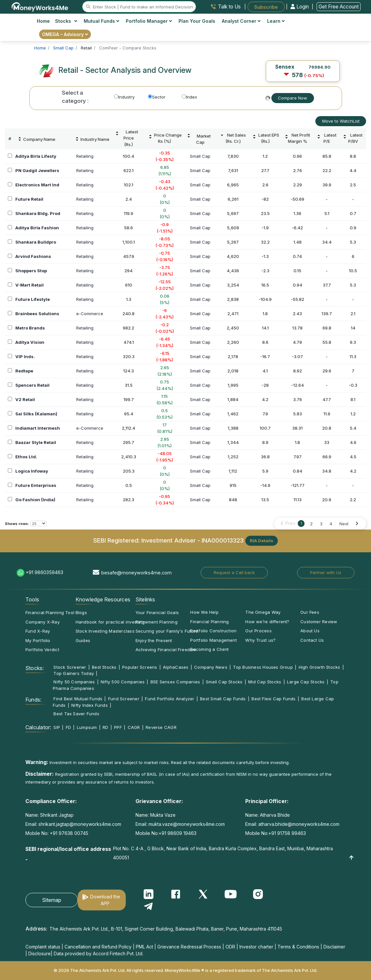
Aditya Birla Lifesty (36, 156)
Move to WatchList (341, 121)
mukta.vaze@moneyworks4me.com (187, 824)
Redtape (24, 371)
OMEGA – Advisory (65, 34)
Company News (211, 667)
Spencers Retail (32, 385)
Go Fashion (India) (35, 500)
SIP (57, 727)
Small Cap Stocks (224, 682)
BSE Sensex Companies (175, 682)
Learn (276, 21)
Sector (157, 97)
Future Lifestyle (33, 299)
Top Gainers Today (74, 673)
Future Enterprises (36, 485)
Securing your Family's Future (167, 631)
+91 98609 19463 (178, 833)
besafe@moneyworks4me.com (136, 573)
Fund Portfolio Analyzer (170, 699)
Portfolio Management (213, 640)
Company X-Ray (43, 622)
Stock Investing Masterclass (105, 631)
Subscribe (266, 7)
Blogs (81, 612)
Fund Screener (124, 699)
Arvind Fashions (33, 256)
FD (68, 727)
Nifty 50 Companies (74, 682)
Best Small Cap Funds (223, 699)
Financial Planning (209, 622)
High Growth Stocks (320, 667)
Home (43, 21)
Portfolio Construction (213, 631)
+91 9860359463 (44, 572)
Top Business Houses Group (263, 667)
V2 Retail (25, 399)
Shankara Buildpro (36, 242)
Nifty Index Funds (90, 705)
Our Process (258, 631)
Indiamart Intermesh (38, 428)
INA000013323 (223, 540)
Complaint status (43, 947)
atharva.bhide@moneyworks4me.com (299, 824)
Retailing (85, 156)
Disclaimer (334, 947)
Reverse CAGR (161, 727)
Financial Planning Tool (50, 612)
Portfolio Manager (149, 21)
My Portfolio (38, 640)
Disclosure (40, 953)
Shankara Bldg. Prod (38, 213)
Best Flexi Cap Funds (273, 699)
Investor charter (256, 947)
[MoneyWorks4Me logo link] (40, 6)
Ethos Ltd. (26, 457)
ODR (230, 947)
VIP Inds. (25, 356)
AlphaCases (176, 667)
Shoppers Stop (31, 271)
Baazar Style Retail (36, 442)
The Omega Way (263, 612)
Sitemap (52, 900)
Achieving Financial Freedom (166, 650)
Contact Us (312, 640)
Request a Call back (234, 572)
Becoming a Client (209, 649)
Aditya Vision (30, 342)
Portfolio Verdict (42, 650)
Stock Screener (70, 667)
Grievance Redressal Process (189, 947)
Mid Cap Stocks (265, 682)
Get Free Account (339, 7)
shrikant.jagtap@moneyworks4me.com (80, 824)
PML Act (144, 947)
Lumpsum (87, 727)
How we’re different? (267, 622)
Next (344, 524)
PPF (118, 727)
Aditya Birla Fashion (37, 228)
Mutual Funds (101, 21)
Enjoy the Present (154, 640)
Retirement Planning (157, 622)
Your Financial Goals (157, 612)
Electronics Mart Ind (37, 185)
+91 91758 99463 (287, 833)
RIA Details (262, 541)
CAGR (134, 727)
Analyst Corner (241, 21)
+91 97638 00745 (68, 833)
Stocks (66, 21)
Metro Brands (30, 328)
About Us (310, 631)
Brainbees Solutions (37, 314)
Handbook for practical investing (110, 622)
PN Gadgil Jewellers (37, 170)
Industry (124, 97)
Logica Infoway (32, 471)
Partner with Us (326, 572)
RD (105, 727)
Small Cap (200, 156)
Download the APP (105, 900)
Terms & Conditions (298, 947)
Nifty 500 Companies (123, 682)
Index (189, 97)
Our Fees (310, 612)
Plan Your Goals (197, 21)
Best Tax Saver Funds (76, 714)
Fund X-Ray (38, 631)
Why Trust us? (260, 640)
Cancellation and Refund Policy (98, 947)
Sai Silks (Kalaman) (36, 414)
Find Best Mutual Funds (78, 699)
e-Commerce (90, 314)
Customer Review (319, 622)
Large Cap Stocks (306, 682)
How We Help (204, 612)
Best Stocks (104, 667)
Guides (83, 640)
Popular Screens (140, 667)
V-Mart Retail (29, 285)
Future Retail (29, 199)
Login (300, 7)
